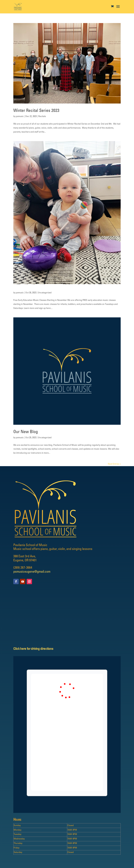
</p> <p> (67, 732)
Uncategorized (45, 293)
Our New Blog (26, 432)
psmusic (20, 116)
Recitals (42, 116)
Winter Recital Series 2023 (36, 111)
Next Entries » (114, 464)
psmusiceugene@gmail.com (32, 572)
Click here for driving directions (33, 649)
